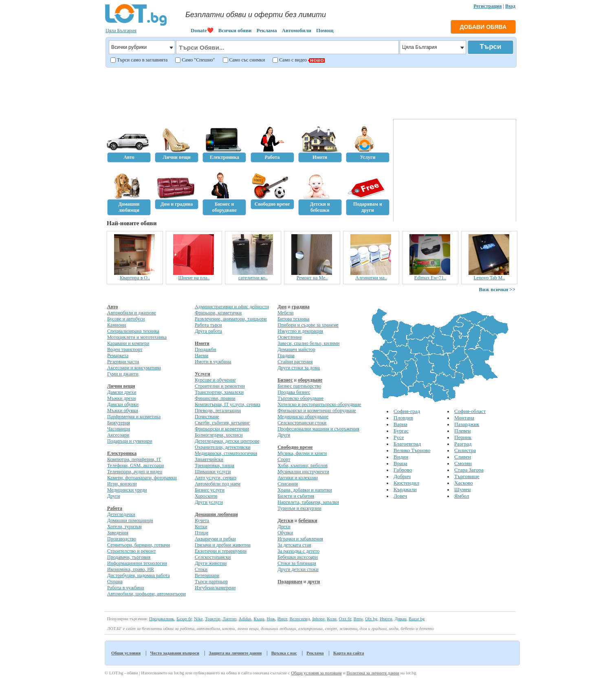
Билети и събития (296, 496)
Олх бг (345, 619)
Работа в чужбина (126, 588)
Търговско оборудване (300, 398)
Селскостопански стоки (302, 423)
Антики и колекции (298, 478)
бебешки (308, 520)
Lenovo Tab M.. (506, 278)
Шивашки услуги (213, 472)
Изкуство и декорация (300, 331)
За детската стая (294, 545)
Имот (282, 619)
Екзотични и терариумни (221, 551)
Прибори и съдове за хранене (308, 325)
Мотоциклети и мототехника (137, 337)
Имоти (202, 343)
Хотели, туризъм (124, 527)
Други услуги (209, 502)
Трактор (213, 619)
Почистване (207, 417)
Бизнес (285, 380)
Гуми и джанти (123, 374)
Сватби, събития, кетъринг (222, 423)
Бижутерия (119, 423)
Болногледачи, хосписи (219, 435)
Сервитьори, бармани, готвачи (139, 545)
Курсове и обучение (215, 380)
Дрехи (284, 527)
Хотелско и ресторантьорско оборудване (319, 404)
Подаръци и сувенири (130, 441)
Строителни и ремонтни (220, 386)
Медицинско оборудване (303, 417)
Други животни (211, 563)
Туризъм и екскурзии (299, 508)
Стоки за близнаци (297, 563)
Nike (198, 619)
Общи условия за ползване (316, 673)
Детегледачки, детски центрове (227, 441)
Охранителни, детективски (223, 447)
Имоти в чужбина (213, 362)
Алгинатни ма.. (388, 278)
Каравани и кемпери (128, 343)
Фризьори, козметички (218, 313)
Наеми (201, 356)
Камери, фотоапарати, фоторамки (142, 478)
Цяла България (121, 31)
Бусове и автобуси (126, 319)
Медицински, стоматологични (226, 453)
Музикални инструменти (303, 472)
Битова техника (293, 319)
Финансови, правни (215, 398)
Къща (259, 619)
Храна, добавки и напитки (305, 490)
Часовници (119, 429)
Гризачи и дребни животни (223, 545)
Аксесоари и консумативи (134, 368)
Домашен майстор (296, 349)
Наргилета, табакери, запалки (308, 502)
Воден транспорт (125, 349)
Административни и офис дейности (232, 307)
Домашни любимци (216, 514)
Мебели (286, 313)
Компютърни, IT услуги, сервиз (228, 404)
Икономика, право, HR (131, 569)
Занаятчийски (209, 459)
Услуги (202, 374)
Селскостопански (213, 557)
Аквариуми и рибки (215, 539)
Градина (286, 356)
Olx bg (371, 619)
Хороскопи (206, 496)
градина (301, 307)
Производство (122, 539)
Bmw (358, 619)
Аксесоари (118, 435)
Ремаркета (118, 356)
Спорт (284, 459)
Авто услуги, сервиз (216, 478)
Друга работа (208, 331)
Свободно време (295, 447)
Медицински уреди (127, 490)
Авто (113, 307)
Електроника (122, 453)
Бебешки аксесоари (298, 557)
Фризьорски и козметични (222, 429)
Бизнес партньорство (299, 386)
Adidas (245, 619)
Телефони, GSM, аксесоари (135, 465)
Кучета (202, 520)
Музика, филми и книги (302, 453)
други (313, 582)
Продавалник (162, 619)
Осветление (289, 337)
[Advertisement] (310, 92)
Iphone (318, 619)
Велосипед (299, 619)
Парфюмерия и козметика (134, 417)
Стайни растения (295, 362)
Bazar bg (417, 619)
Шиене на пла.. (210, 278)
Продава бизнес (294, 392)
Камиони (117, 325)
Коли (332, 619)
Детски (285, 520)
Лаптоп (229, 619)
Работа (115, 508)
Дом (282, 307)
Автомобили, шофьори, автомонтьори (146, 594)
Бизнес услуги (210, 490)
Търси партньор (211, 582)
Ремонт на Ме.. (329, 278)
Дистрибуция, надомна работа (139, 575)
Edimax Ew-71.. (447, 278)
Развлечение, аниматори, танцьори (231, 319)
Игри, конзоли (122, 484)
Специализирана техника (133, 331)
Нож (271, 619)
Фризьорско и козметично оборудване (317, 411)
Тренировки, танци (214, 465)
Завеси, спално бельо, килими (308, 343)
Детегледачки (121, 514)
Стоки (201, 569)
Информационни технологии (137, 563)
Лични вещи (121, 386)
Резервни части (123, 362)
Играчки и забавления (300, 539)
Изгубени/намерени (215, 588)
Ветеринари (207, 575)
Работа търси (208, 325)
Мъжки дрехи (121, 398)
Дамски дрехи (122, 392)
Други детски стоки (298, 569)
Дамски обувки (123, 404)
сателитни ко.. (270, 278)
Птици (201, 533)
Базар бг (184, 619)
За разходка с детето (298, 551)
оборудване (310, 380)
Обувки (285, 533)
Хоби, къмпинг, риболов (302, 465)
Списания (288, 484)
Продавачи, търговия (129, 557)
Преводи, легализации (218, 411)
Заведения (118, 533)
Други (113, 496)
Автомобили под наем (218, 484)
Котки (201, 527)
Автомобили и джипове (132, 313)
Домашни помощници (130, 520)
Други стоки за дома (299, 368)
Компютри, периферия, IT (134, 459)
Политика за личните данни (373, 673)
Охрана (115, 582)
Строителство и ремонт (131, 551)
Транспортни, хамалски (219, 392)
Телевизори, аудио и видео (135, 472)
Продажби (205, 349)
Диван (400, 619)
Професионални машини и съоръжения (318, 429)
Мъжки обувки (123, 411)
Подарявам (290, 582)
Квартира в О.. (152, 278)
